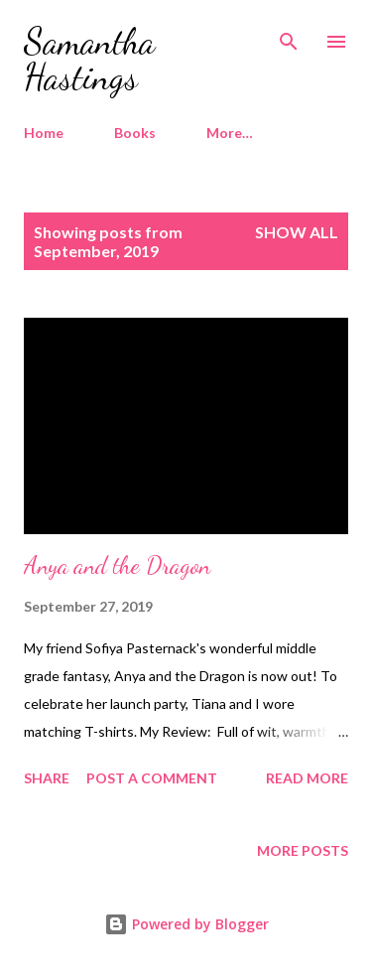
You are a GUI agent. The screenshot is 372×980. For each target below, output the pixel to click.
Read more (307, 778)
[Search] (289, 36)
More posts (303, 850)
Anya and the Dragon (117, 565)
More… (230, 133)
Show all (297, 232)
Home (44, 133)
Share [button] (47, 778)
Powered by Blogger (186, 924)
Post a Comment (152, 778)
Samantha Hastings (89, 59)
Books (135, 133)
